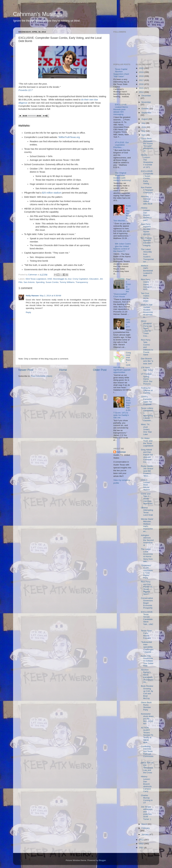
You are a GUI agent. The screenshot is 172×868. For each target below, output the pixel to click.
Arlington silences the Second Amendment (147, 540)
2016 (142, 84)
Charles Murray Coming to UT (147, 799)
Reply (29, 312)
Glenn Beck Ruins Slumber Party (146, 706)
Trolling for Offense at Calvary (147, 390)
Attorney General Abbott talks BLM (147, 200)
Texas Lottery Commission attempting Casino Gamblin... (147, 414)
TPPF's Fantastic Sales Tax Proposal (147, 400)
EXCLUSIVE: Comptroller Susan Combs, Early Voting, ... (147, 177)
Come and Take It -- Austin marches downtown (147, 499)
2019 (142, 72)
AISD (50, 279)
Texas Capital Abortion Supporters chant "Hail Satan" (121, 73)
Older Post (100, 370)
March (145, 824)
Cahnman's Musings (38, 14)
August (145, 119)
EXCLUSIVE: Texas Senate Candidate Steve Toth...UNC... (147, 619)
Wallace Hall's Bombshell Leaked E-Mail (147, 271)
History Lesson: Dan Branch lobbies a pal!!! (146, 214)
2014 (142, 92)
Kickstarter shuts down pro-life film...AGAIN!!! (147, 719)
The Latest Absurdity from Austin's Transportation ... (147, 256)
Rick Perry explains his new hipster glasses (146, 229)
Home (63, 370)
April (144, 135)
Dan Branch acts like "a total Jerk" (147, 361)
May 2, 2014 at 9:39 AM (50, 296)
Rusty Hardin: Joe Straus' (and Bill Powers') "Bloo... (147, 471)
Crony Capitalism (81, 279)
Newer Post (26, 370)
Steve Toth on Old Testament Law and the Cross (147, 768)
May (144, 131)
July (144, 123)
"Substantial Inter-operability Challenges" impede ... (147, 647)
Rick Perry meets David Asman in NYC (146, 284)
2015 (142, 88)
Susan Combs (52, 282)
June (144, 127)
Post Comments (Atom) (42, 376)
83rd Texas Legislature (36, 279)
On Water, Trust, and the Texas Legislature (147, 442)
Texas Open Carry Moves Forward (146, 634)
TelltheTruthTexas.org (69, 137)
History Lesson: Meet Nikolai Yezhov (146, 485)
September (146, 113)
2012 (142, 844)
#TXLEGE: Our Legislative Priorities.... (121, 145)
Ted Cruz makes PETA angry (145, 297)
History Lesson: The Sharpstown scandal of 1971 (147, 161)
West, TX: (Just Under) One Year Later (146, 429)
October (145, 109)
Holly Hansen (32, 296)
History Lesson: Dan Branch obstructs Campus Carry (146, 784)
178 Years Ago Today (147, 369)
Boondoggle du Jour (62, 279)
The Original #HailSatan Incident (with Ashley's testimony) (122, 177)
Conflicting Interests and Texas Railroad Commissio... (147, 753)
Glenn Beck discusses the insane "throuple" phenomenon (147, 145)
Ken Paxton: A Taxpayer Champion (147, 190)
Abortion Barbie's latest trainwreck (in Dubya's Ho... (147, 676)
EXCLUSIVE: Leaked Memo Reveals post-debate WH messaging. (121, 110)
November (146, 102)
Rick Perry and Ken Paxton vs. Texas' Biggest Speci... (147, 588)
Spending (40, 282)
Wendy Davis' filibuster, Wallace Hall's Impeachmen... (147, 525)
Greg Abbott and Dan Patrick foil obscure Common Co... (147, 456)
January (145, 834)
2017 (142, 80)
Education (94, 279)
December (146, 96)
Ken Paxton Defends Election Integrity (146, 242)
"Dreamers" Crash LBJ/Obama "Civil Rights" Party (147, 572)
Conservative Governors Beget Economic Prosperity (147, 603)
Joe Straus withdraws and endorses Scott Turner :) (147, 813)
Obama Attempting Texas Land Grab (147, 511)
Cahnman (121, 452)
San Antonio (29, 282)
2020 (142, 68)
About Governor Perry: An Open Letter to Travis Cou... (146, 328)
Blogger (102, 860)
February (146, 828)
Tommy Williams (67, 282)
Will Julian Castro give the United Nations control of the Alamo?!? (122, 247)
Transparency (82, 282)
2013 (142, 840)
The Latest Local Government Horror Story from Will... (147, 555)
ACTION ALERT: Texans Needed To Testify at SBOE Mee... (147, 735)
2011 (142, 848)
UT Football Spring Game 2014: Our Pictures (147, 379)
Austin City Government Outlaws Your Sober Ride (147, 661)
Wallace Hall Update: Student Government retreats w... (147, 311)
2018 (142, 76)
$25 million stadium (52, 193)
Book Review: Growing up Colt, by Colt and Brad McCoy (147, 692)
